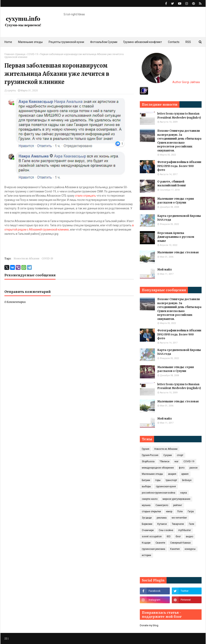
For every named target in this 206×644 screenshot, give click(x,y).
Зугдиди (147, 518)
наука (184, 493)
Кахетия (175, 549)
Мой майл (164, 270)
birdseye (187, 480)
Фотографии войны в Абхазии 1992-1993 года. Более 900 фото (179, 166)
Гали (192, 524)
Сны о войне (166, 530)
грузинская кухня (166, 486)
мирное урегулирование (176, 499)
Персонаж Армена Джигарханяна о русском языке (176, 237)
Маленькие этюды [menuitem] (30, 42)
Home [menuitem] (8, 42)
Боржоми (147, 524)
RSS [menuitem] (188, 42)
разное (194, 468)
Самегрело (162, 505)
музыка (146, 505)
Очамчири (148, 530)
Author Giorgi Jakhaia (171, 82)
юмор (169, 511)
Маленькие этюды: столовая (178, 252)
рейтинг (178, 505)
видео (190, 536)
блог (178, 536)
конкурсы (190, 549)
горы (158, 480)
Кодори (146, 543)
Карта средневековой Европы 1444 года (179, 218)
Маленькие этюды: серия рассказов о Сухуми (176, 201)
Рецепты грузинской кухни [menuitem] (66, 42)
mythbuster (185, 530)
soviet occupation (152, 536)
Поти (180, 511)
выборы (146, 486)
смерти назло (150, 499)
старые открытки (151, 511)
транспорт (171, 480)
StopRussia (148, 461)
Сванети (160, 543)
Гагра (191, 511)
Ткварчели (178, 524)
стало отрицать (85, 196)
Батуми (146, 480)
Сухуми (168, 455)
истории (146, 555)
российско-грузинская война (159, 493)
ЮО (169, 536)
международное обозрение (158, 468)
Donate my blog (149, 625)
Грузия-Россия (150, 455)
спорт (180, 455)
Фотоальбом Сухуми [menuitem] (104, 42)
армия (185, 474)
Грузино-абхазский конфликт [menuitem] (143, 42)
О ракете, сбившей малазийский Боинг (172, 184)
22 (6, 639)
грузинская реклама (153, 549)
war (176, 461)
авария (172, 474)
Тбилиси (164, 461)
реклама (162, 518)
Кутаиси (162, 524)
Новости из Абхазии (26, 258)
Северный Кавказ (180, 543)
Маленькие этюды (152, 474)
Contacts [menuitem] (174, 42)
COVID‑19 (33, 54)
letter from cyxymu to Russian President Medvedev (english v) (179, 116)
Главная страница (15, 54)
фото (182, 468)
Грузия (146, 449)
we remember (179, 518)
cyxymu (12, 91)
